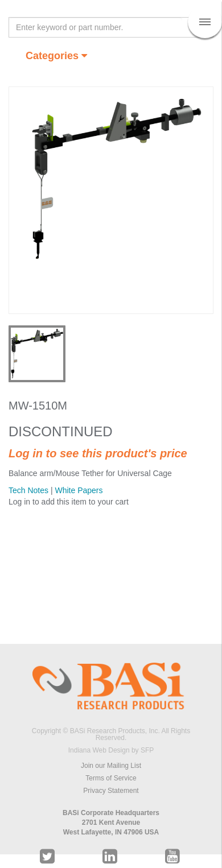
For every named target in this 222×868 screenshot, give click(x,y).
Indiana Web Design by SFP (111, 750)
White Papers (79, 490)
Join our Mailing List (111, 766)
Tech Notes (28, 490)
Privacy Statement (111, 791)
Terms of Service (111, 778)
